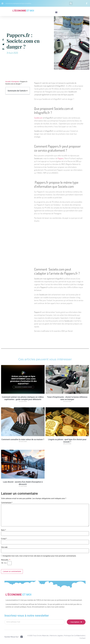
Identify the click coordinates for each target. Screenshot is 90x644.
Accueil (8, 82)
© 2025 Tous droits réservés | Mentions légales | (46, 636)
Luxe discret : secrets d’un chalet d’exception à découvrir (23, 483)
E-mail (4, 539)
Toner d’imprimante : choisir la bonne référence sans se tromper (67, 398)
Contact (83, 638)
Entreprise (15, 82)
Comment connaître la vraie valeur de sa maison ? (23, 439)
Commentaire (7, 503)
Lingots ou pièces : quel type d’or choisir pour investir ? (67, 441)
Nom (3, 530)
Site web (4, 547)
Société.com (38, 118)
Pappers (61, 158)
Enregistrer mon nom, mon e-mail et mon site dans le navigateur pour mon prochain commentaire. (40, 556)
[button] (71, 3)
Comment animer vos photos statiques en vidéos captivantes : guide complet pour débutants (23, 398)
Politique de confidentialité (74, 636)
